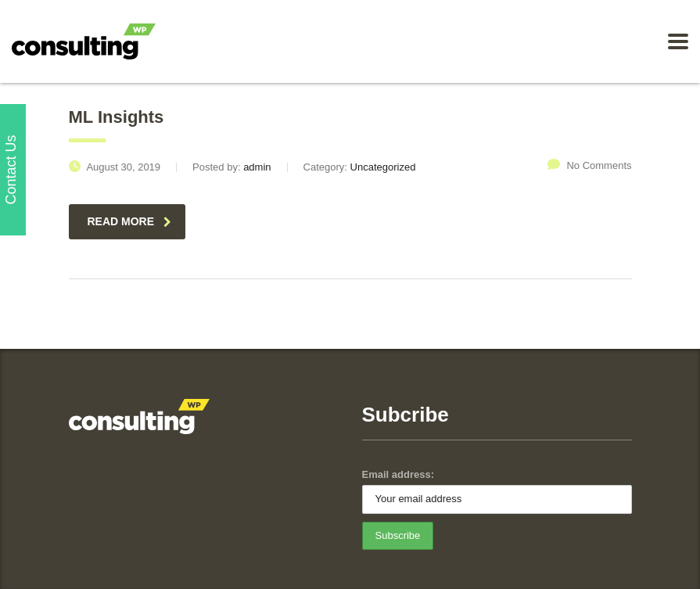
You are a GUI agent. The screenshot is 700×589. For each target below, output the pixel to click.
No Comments (589, 165)
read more (130, 221)
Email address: (398, 474)
